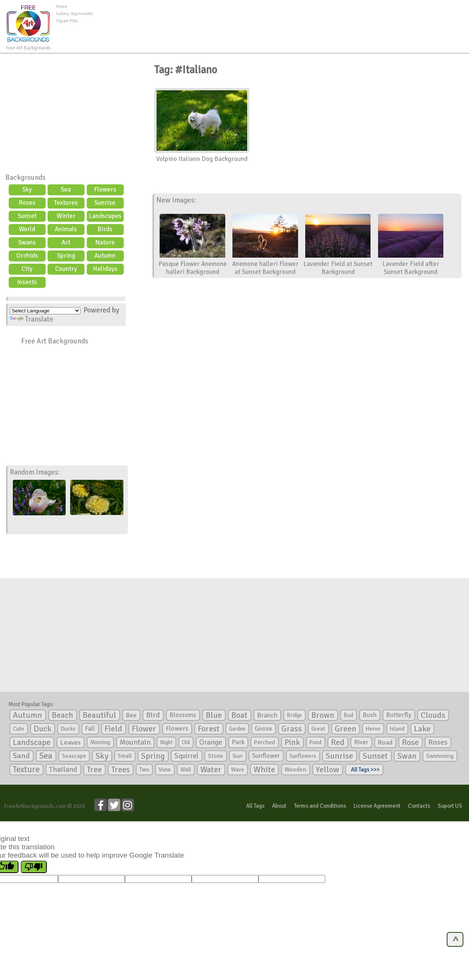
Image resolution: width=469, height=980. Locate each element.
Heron (373, 729)
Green (345, 729)
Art (66, 242)
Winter (66, 216)
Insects (27, 282)
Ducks (68, 729)
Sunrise (105, 203)
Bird (153, 715)
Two (144, 770)
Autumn (105, 256)
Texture (26, 770)
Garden (237, 729)
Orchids (27, 256)
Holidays (105, 269)
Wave (238, 770)
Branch (267, 715)
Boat (239, 715)
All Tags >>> (364, 770)
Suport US (450, 806)
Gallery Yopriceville (74, 14)
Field (113, 729)
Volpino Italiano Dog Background (202, 159)
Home (62, 7)
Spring (66, 256)
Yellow (328, 769)
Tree (94, 769)
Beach (62, 715)
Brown (323, 715)
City (27, 269)
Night (166, 742)
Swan (407, 756)
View (165, 770)
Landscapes (105, 216)
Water (211, 770)
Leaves (70, 742)
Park (238, 742)
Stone (215, 756)
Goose (263, 729)
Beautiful (99, 715)
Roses (27, 203)
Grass (292, 729)
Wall (186, 770)
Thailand (63, 770)
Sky (27, 189)
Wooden (295, 770)
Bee (131, 715)
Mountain (135, 742)
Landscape (32, 742)
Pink (292, 742)
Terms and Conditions (320, 806)
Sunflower (266, 756)
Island (397, 729)
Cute (18, 729)
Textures (66, 203)
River (361, 742)
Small (125, 756)
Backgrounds (25, 178)
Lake (422, 729)
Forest (209, 729)
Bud (348, 715)
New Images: (176, 200)
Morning (100, 742)
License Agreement (377, 806)
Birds (105, 229)
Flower (144, 729)
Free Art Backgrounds (55, 341)
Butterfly (399, 715)
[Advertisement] (281, 20)
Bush (370, 715)
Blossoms (183, 715)
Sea (66, 189)
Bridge (294, 715)
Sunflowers (303, 756)
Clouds (433, 715)
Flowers (105, 189)
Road (385, 742)
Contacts (419, 806)
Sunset (27, 216)
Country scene (66, 270)
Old (186, 742)
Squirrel (186, 756)
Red (338, 742)
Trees (121, 770)
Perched (264, 742)
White (264, 770)
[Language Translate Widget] (45, 311)
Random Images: (35, 472)
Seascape (74, 756)
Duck (42, 729)
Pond (315, 742)
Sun (238, 756)
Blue (214, 715)
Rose (410, 742)
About (279, 806)
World (27, 229)
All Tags (255, 806)
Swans (27, 242)
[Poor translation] (34, 867)
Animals (66, 229)
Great (318, 729)
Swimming (440, 756)
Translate (32, 319)
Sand (21, 756)
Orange (211, 742)
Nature (105, 242)
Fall (90, 729)
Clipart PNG (67, 21)
